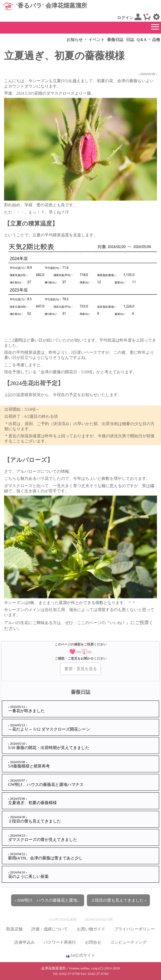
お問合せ (93, 942)
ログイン (130, 17)
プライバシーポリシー (134, 929)
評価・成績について (50, 929)
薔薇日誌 (115, 40)
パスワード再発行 (60, 942)
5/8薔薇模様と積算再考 (29, 764)
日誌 (130, 40)
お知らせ (75, 40)
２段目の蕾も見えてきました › (119, 900)
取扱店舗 (14, 929)
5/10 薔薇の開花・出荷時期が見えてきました (49, 746)
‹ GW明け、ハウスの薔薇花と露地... (47, 900)
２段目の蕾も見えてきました (34, 819)
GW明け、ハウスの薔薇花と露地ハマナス (46, 783)
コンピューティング (128, 942)
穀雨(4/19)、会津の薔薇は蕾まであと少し (45, 856)
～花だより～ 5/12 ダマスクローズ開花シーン (49, 727)
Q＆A (142, 40)
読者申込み (24, 942)
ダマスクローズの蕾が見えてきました (43, 838)
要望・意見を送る (81, 669)
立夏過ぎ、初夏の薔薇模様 (32, 801)
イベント (97, 40)
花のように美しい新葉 (28, 875)
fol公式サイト (81, 956)
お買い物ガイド (91, 929)
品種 (156, 40)
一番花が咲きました (26, 709)
